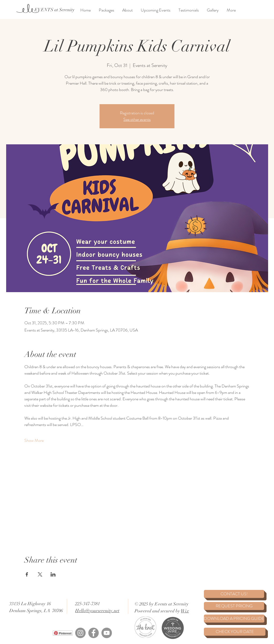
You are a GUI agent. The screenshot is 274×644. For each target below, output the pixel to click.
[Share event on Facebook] (27, 574)
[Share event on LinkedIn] (53, 574)
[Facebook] (94, 633)
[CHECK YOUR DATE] (235, 632)
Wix (185, 611)
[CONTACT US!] (234, 594)
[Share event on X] (40, 574)
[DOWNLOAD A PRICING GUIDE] (234, 619)
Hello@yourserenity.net (97, 611)
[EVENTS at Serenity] (54, 10)
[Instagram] (80, 633)
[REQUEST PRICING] (234, 606)
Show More (34, 440)
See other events (137, 119)
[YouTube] (107, 633)
